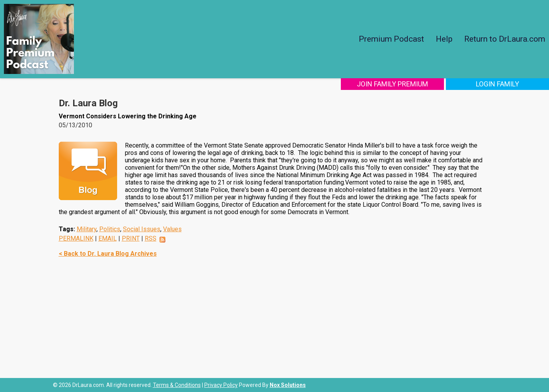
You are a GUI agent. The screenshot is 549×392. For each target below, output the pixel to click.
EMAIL (108, 238)
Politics (110, 229)
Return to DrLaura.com (505, 39)
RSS (151, 238)
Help (444, 39)
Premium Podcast (391, 39)
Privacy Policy (221, 385)
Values (172, 229)
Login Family (497, 84)
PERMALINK (76, 238)
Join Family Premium (392, 84)
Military (87, 229)
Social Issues (142, 229)
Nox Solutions (288, 385)
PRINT (131, 238)
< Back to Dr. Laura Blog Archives (108, 254)
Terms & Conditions (177, 385)
